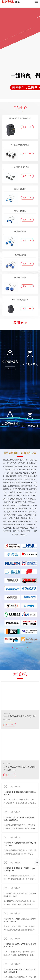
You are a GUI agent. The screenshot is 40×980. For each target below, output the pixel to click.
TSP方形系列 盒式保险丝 (20, 167)
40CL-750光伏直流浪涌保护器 (20, 118)
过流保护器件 (25, 393)
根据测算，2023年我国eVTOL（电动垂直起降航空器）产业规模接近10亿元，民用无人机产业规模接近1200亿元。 (19, 828)
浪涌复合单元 (34, 331)
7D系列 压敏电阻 (20, 211)
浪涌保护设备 (25, 331)
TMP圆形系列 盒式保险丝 (20, 145)
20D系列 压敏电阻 (20, 277)
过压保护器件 (34, 393)
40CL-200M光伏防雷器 (20, 300)
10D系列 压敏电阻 (20, 231)
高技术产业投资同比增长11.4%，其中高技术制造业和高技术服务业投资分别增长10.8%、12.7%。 (20, 930)
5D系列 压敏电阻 (20, 189)
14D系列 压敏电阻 (20, 255)
